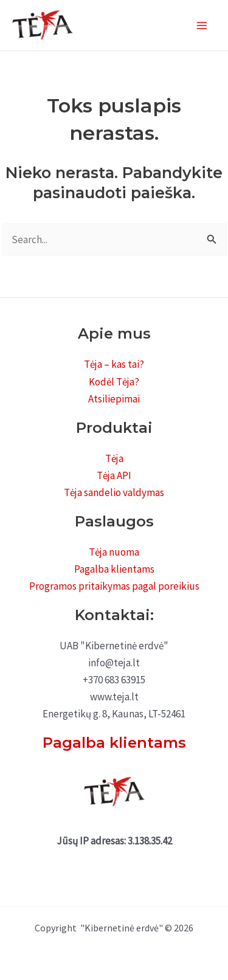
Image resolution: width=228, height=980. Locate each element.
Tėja (114, 458)
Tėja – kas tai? (114, 364)
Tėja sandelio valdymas (114, 492)
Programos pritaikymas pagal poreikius (114, 586)
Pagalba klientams (114, 569)
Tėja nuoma (114, 552)
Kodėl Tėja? (114, 382)
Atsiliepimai (114, 399)
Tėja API (114, 475)
